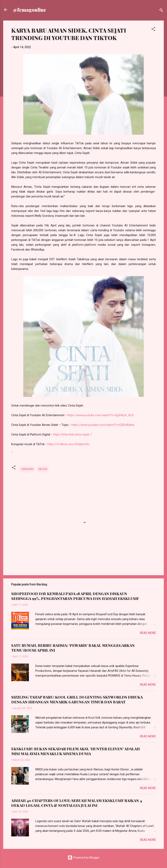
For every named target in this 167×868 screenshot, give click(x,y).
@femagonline (30, 10)
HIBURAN (27, 469)
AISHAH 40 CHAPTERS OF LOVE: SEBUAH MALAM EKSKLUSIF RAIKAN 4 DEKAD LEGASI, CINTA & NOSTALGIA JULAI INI (77, 803)
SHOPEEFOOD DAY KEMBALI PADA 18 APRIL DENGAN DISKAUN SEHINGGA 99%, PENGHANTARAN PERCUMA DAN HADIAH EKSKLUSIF (75, 596)
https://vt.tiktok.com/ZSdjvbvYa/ (69, 444)
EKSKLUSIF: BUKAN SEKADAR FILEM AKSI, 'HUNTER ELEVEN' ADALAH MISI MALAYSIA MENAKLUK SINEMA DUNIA (75, 751)
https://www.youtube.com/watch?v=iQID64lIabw (103, 425)
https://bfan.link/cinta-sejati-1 (72, 435)
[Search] (161, 11)
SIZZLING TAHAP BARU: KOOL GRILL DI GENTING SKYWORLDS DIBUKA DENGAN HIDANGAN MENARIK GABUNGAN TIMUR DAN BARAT (77, 700)
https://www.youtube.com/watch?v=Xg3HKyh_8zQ (100, 415)
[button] (153, 30)
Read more (148, 633)
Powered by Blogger (84, 858)
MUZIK (43, 469)
